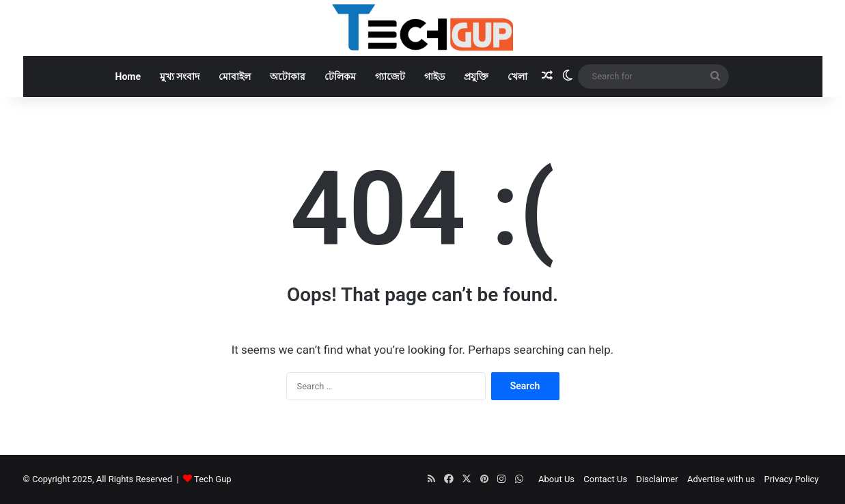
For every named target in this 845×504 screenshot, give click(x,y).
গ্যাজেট (390, 76)
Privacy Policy (791, 479)
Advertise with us (721, 479)
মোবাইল (235, 76)
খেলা (517, 76)
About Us (556, 479)
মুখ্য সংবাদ (180, 76)
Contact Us (605, 479)
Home (128, 76)
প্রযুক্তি (476, 76)
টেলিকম (340, 76)
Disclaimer (657, 479)
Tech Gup (213, 479)
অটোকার (288, 76)
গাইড (434, 76)
